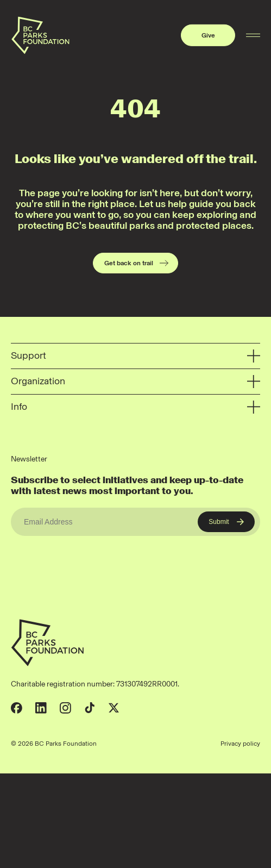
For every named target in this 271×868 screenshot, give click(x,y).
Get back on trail (137, 263)
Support (135, 356)
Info (135, 407)
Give (208, 35)
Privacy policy (240, 744)
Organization (135, 382)
